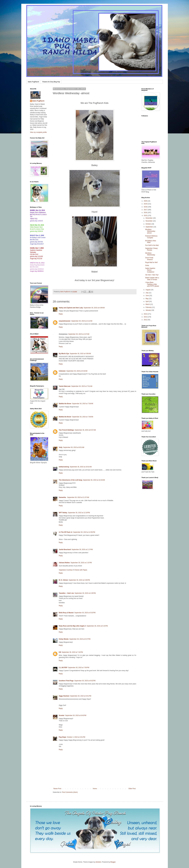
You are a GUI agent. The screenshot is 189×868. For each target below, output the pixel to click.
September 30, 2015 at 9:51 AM (74, 447)
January (148, 310)
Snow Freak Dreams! (149, 259)
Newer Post (57, 789)
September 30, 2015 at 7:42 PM (72, 652)
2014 (146, 314)
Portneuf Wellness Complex (151, 237)
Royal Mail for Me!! (151, 262)
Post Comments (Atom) (70, 792)
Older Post (132, 789)
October (148, 224)
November (149, 221)
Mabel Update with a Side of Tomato (152, 279)
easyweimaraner (65, 321)
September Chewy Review (151, 249)
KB (60, 652)
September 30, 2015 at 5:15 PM (97, 626)
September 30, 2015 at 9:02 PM (85, 681)
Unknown (62, 371)
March (148, 304)
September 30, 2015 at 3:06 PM (79, 580)
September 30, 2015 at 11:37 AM (78, 497)
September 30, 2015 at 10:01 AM (81, 467)
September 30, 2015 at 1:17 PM (82, 550)
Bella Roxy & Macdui (66, 613)
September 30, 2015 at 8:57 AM (85, 430)
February (149, 307)
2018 (146, 207)
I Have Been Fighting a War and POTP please (152, 284)
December (149, 218)
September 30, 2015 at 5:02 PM (85, 613)
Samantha (63, 497)
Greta (147, 265)
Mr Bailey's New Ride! (151, 242)
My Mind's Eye (64, 354)
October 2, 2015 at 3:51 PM (76, 737)
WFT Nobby (63, 513)
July (147, 293)
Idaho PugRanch (34, 82)
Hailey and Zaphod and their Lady (71, 308)
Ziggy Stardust (64, 696)
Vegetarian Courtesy (66, 570)
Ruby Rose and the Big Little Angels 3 (72, 626)
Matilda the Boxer (65, 404)
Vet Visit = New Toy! (152, 275)
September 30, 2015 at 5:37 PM (80, 639)
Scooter (62, 715)
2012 (146, 320)
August (148, 290)
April (147, 301)
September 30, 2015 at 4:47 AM (79, 334)
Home (95, 789)
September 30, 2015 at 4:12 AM (82, 321)
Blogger (113, 862)
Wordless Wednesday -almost (150, 231)
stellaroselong (64, 467)
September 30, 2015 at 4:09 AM (94, 308)
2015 (146, 216)
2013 (146, 317)
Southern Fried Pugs (66, 681)
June (147, 296)
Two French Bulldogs (66, 430)
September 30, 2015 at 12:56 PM (84, 532)
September (149, 227)
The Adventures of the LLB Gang (71, 480)
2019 (146, 204)
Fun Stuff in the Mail (152, 245)
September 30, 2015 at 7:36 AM (83, 404)
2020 (146, 201)
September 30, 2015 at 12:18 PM (79, 513)
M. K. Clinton (63, 580)
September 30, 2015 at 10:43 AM (94, 480)
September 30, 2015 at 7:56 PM (79, 668)
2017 (146, 210)
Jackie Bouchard (65, 550)
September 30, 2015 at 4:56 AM (80, 354)
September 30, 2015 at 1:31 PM (81, 563)
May (147, 299)
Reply (61, 314)
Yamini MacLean (65, 386)
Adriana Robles (64, 563)
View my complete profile (38, 132)
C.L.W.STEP (63, 668)
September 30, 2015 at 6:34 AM (77, 371)
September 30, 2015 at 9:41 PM (81, 696)
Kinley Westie (64, 639)
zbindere (98, 862)
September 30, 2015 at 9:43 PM (76, 715)
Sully (61, 447)
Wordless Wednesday (150, 254)
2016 (146, 213)
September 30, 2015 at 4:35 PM (85, 593)
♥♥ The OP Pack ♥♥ (66, 532)
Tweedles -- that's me (66, 593)
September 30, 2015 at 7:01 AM (82, 386)
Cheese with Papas (81, 570)
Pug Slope (63, 737)
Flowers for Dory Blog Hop (51, 82)
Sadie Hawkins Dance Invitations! (150, 270)
